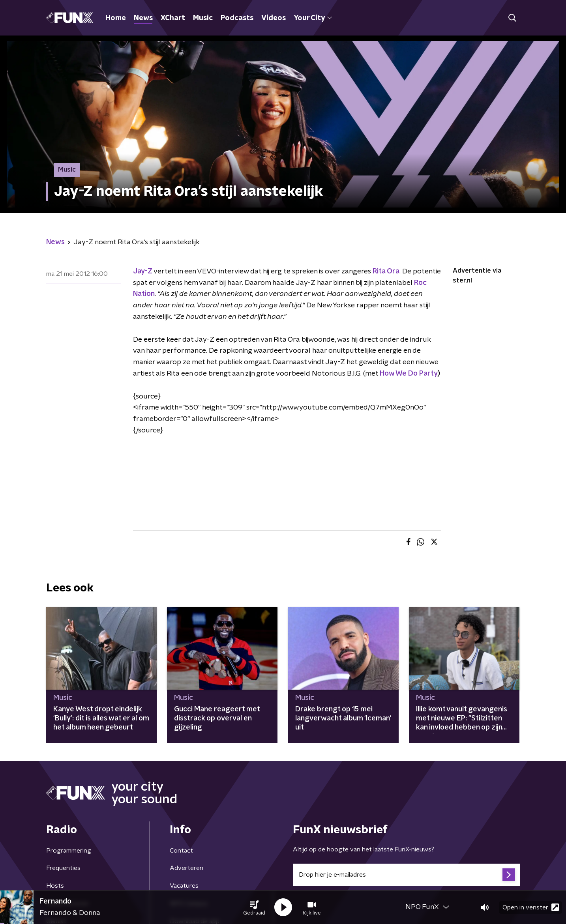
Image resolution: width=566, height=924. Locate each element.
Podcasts (237, 18)
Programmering (69, 851)
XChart (173, 18)
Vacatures (184, 886)
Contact (181, 851)
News (143, 18)
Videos (274, 18)
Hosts (55, 886)
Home (116, 18)
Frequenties (63, 868)
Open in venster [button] (531, 907)
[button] (254, 907)
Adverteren (186, 868)
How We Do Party (409, 374)
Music (203, 18)
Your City (313, 18)
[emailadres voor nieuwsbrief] (406, 875)
